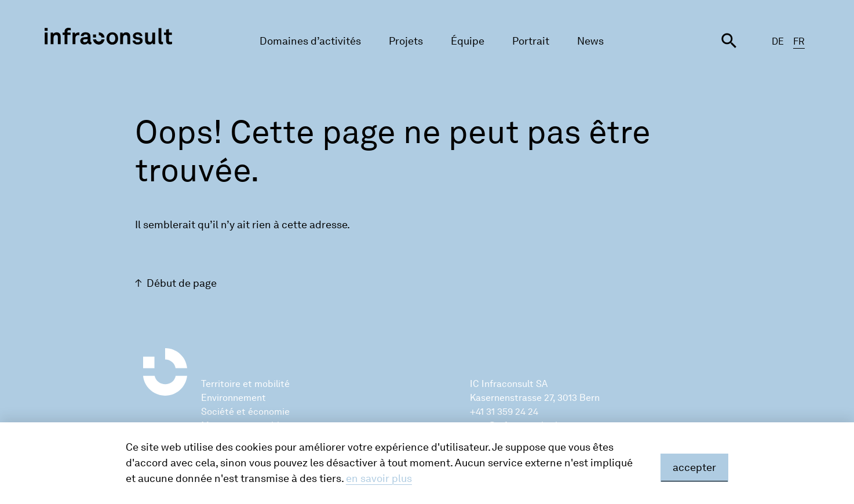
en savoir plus (379, 479)
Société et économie (245, 412)
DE (778, 41)
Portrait (531, 41)
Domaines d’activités (310, 41)
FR (799, 41)
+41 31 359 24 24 (504, 412)
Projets (406, 41)
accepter (694, 468)
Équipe (468, 41)
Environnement (233, 398)
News (590, 41)
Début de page (182, 283)
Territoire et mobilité (245, 384)
